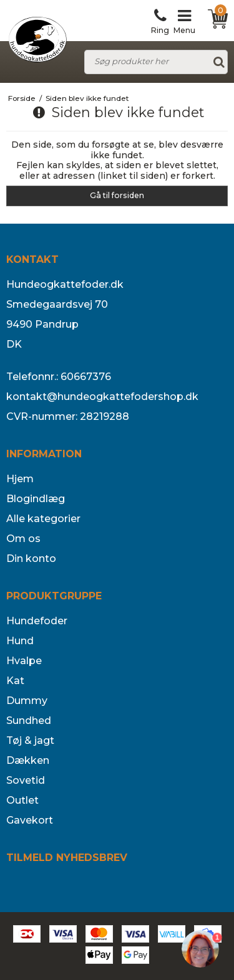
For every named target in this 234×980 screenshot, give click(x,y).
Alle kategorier (43, 519)
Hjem (20, 479)
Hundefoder (37, 621)
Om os (23, 539)
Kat (15, 681)
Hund (20, 641)
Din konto (31, 559)
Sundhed (29, 721)
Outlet (22, 800)
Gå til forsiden (117, 195)
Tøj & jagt (30, 740)
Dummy (27, 701)
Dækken (28, 760)
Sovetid (26, 780)
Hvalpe (24, 661)
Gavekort (30, 820)
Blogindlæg (36, 499)
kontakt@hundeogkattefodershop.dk (102, 397)
